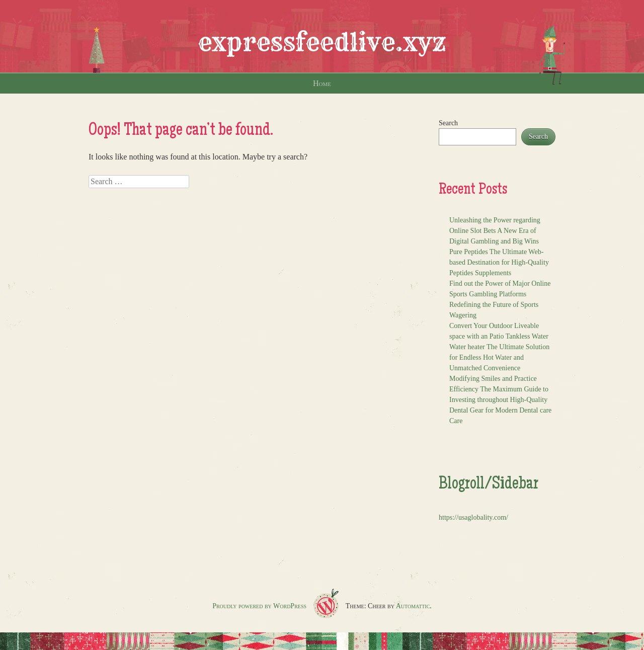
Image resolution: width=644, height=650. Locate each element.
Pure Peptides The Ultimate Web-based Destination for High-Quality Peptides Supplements (499, 262)
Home (322, 83)
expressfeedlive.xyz (322, 42)
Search (448, 123)
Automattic (413, 606)
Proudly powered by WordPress (259, 606)
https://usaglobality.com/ (473, 517)
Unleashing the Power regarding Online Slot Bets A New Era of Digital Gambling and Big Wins (495, 231)
